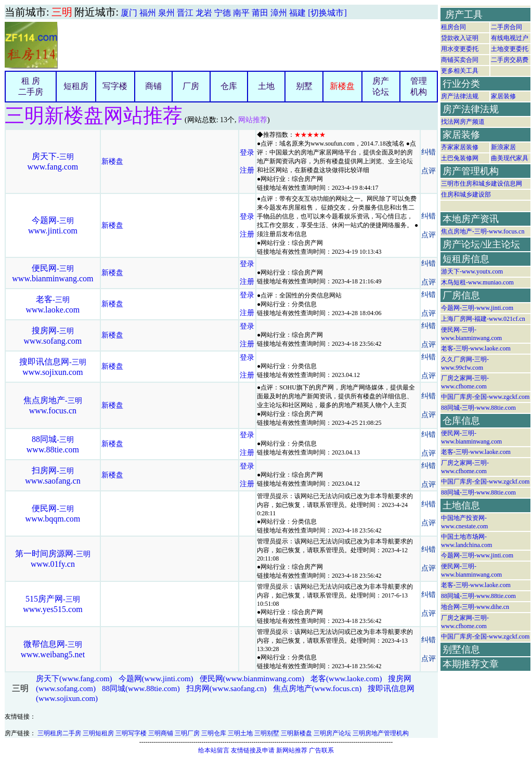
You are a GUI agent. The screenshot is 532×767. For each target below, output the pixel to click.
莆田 (260, 13)
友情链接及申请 (253, 750)
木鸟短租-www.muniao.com (477, 282)
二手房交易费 (510, 60)
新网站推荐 (292, 750)
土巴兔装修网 (460, 158)
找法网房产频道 (463, 122)
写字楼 (115, 86)
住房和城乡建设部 (466, 194)
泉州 (166, 13)
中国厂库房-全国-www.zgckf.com (485, 397)
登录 (247, 153)
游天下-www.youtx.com (472, 271)
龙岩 (204, 13)
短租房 (76, 86)
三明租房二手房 (59, 733)
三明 (62, 12)
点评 (429, 171)
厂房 (191, 86)
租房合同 (453, 27)
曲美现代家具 (510, 158)
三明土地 (240, 733)
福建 (297, 13)
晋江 (185, 13)
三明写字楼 (131, 733)
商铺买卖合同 (460, 60)
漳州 (279, 13)
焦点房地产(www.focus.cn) (317, 688)
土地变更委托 (510, 49)
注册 (247, 170)
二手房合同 (507, 27)
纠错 (429, 152)
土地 (266, 86)
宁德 (223, 13)
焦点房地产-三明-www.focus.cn (483, 231)
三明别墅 (267, 733)
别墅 (304, 86)
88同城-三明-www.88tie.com (478, 408)
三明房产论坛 (332, 733)
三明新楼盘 (296, 733)
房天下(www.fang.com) (74, 679)
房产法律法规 (460, 96)
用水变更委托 (460, 49)
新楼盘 (342, 86)
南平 (241, 13)
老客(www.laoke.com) (346, 679)
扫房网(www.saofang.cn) (226, 688)
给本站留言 (214, 750)
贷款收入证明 (460, 38)
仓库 (229, 86)
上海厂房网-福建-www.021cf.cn (483, 319)
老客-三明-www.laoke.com (476, 348)
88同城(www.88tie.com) (141, 688)
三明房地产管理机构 (381, 733)
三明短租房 (98, 733)
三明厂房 (187, 733)
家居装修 (503, 96)
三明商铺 (161, 733)
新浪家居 (503, 147)
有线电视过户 (510, 38)
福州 (148, 13)
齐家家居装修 (460, 147)
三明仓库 (214, 733)
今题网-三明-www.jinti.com (477, 308)
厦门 (129, 13)
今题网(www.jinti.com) (156, 679)
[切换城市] (327, 13)
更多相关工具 (460, 71)
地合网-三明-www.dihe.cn (475, 607)
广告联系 (321, 750)
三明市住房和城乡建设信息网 (482, 184)
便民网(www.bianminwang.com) (252, 679)
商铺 (153, 86)
